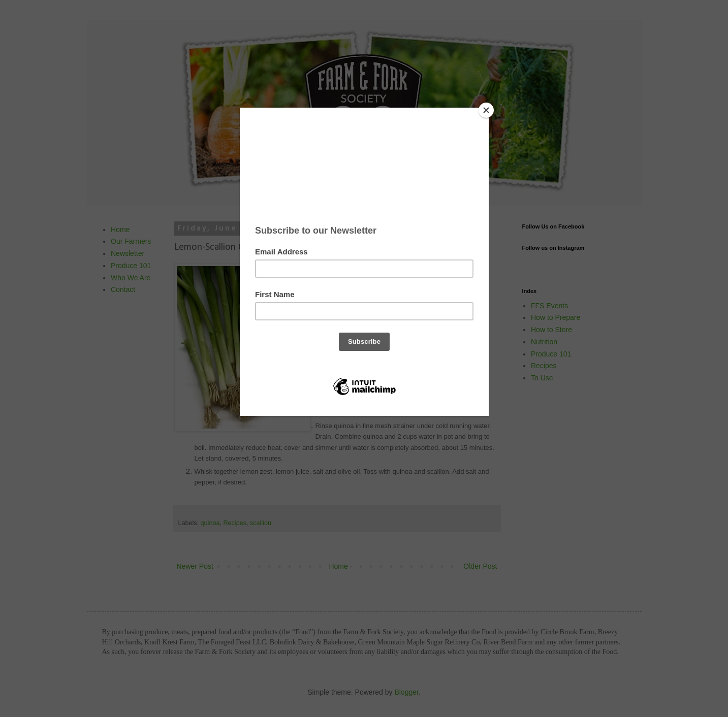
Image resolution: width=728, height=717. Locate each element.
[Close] (486, 110)
